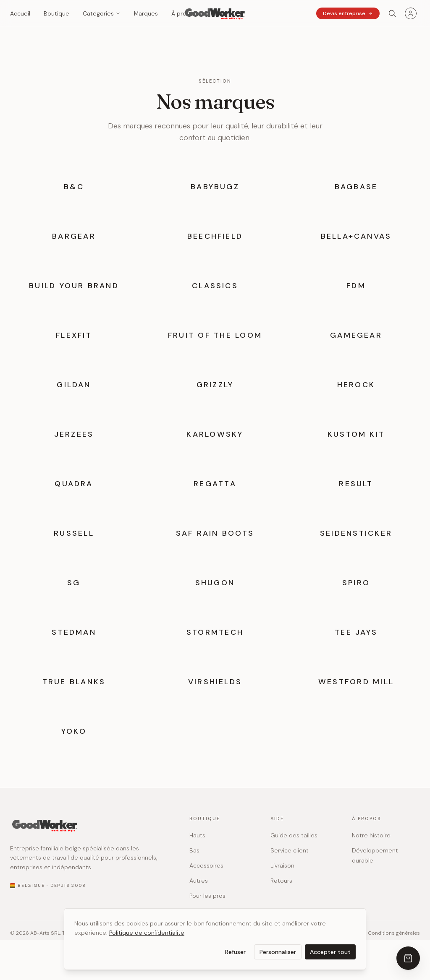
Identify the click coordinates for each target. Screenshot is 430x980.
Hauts (197, 835)
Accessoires (206, 865)
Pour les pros (207, 896)
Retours (281, 881)
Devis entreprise (348, 13)
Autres (199, 881)
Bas (194, 850)
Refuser (235, 952)
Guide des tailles (294, 835)
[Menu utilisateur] (411, 13)
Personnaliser (278, 952)
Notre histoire (371, 835)
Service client (290, 850)
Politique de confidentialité (147, 933)
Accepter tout (330, 952)
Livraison (282, 865)
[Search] (392, 13)
